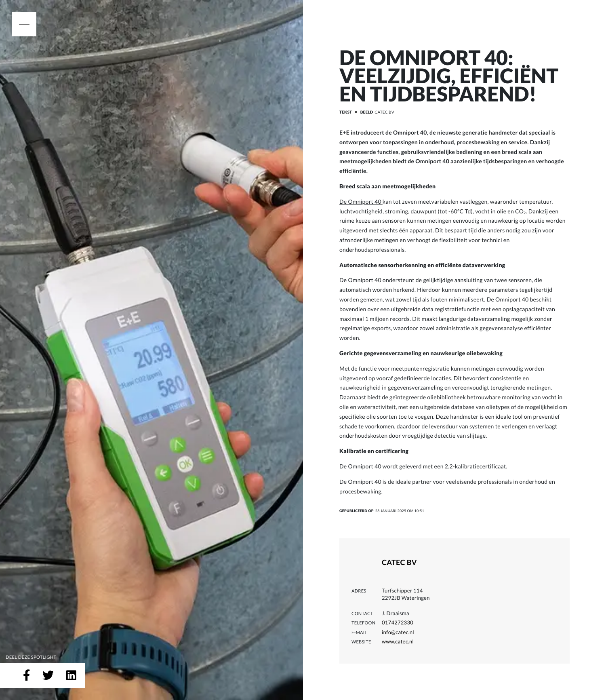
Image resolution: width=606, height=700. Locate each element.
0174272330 (398, 622)
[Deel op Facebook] (27, 676)
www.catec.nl (398, 641)
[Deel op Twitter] (48, 676)
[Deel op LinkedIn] (71, 676)
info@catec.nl (398, 632)
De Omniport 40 (361, 201)
